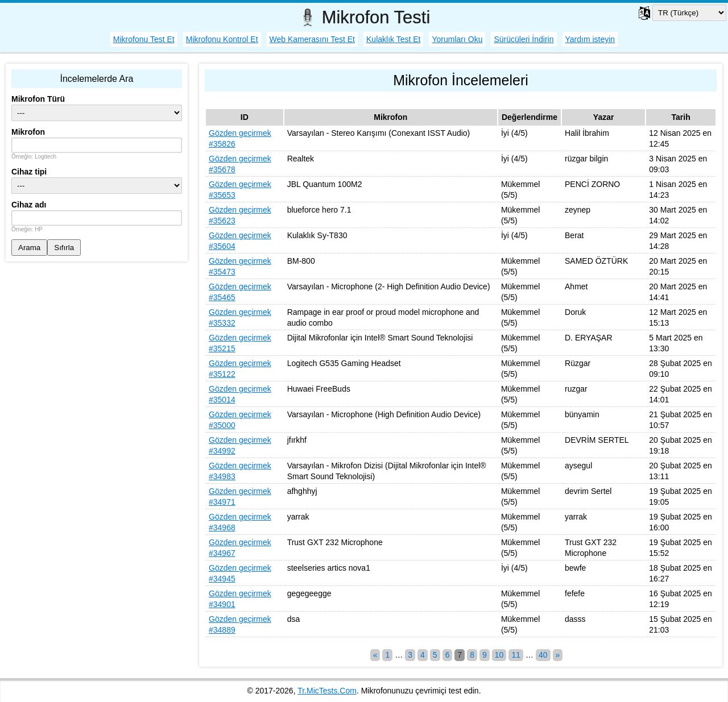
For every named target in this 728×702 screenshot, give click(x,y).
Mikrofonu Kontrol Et (222, 39)
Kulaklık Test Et (393, 39)
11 (516, 655)
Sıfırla (64, 248)
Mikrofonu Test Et (144, 39)
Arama (29, 248)
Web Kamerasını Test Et (312, 39)
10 (499, 655)
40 (543, 655)
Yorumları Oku (457, 39)
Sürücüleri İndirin (524, 39)
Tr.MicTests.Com (327, 691)
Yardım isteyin (590, 39)
